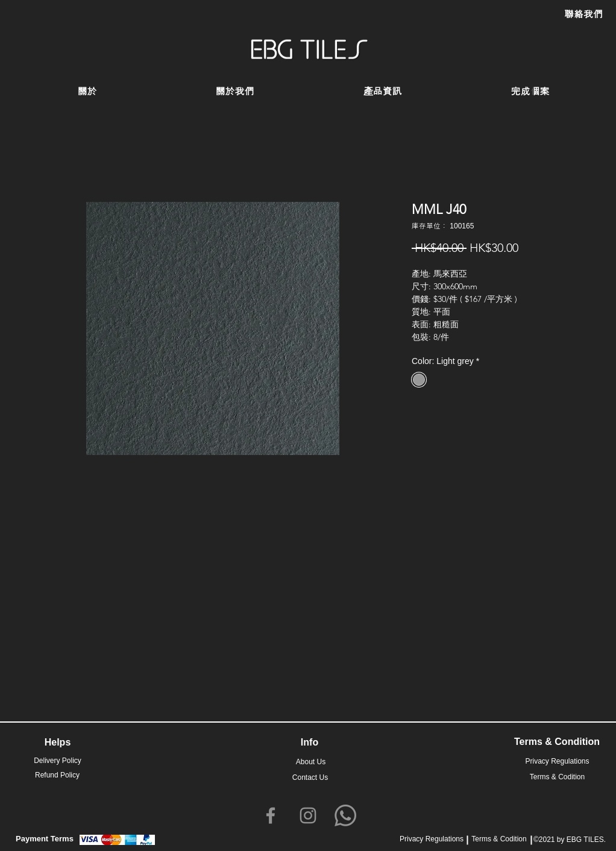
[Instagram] (308, 815)
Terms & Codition (499, 839)
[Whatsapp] (345, 815)
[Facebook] (271, 815)
